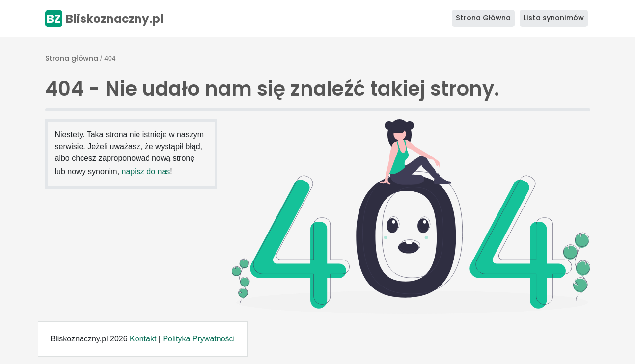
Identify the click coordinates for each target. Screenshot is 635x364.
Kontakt (143, 339)
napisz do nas (146, 171)
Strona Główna (483, 18)
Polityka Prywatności (199, 339)
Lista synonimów (554, 18)
